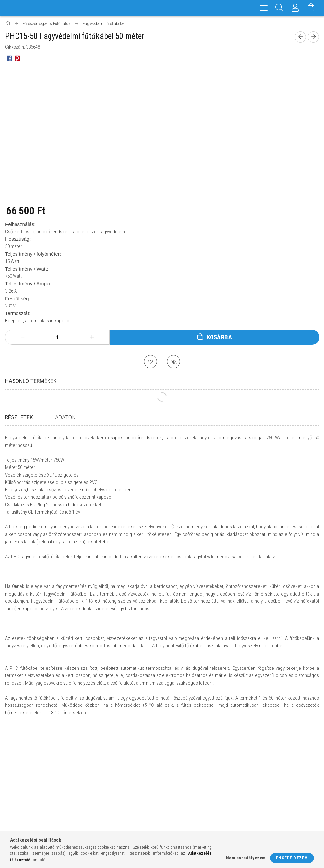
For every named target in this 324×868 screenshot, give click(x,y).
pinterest (292, 804)
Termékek (15, 783)
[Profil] (295, 8)
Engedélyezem (292, 858)
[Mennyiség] (57, 337)
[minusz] (23, 337)
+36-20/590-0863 (265, 783)
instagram (263, 804)
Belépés (93, 773)
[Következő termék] (313, 37)
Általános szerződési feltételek (198, 773)
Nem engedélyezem (246, 858)
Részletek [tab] (19, 417)
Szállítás (174, 802)
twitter (279, 806)
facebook (250, 804)
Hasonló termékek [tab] (31, 381)
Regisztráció (98, 783)
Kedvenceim (97, 812)
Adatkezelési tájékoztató (191, 783)
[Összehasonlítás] (174, 362)
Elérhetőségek (180, 812)
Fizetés (172, 793)
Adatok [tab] (65, 417)
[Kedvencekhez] (150, 362)
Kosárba (219, 337)
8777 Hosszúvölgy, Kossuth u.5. (282, 773)
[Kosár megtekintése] (311, 8)
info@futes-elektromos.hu (279, 793)
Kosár (91, 802)
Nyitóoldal (16, 773)
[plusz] (92, 337)
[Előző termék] (300, 37)
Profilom (94, 793)
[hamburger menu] (264, 8)
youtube (305, 804)
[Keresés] (279, 8)
